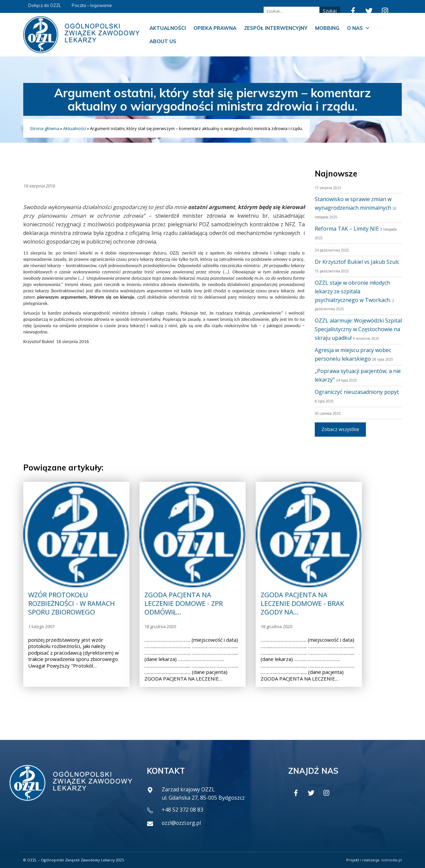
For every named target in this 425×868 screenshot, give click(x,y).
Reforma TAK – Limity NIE (347, 229)
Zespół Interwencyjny (276, 28)
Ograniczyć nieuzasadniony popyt (357, 392)
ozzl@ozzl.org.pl (182, 823)
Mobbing (327, 28)
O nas (358, 28)
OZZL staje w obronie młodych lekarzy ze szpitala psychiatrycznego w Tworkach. (353, 291)
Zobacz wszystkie (340, 429)
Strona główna (44, 128)
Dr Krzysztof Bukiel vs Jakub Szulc (357, 262)
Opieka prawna (215, 28)
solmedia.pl (391, 860)
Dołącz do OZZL (45, 5)
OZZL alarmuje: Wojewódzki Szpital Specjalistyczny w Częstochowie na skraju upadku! (358, 329)
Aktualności (168, 28)
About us (163, 41)
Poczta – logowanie (92, 5)
